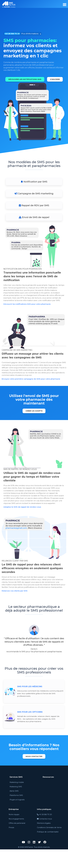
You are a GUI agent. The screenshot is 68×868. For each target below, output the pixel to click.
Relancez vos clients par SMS (16, 609)
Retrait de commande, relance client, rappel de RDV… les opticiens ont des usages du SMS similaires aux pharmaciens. (39, 737)
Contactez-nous (44, 838)
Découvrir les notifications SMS (33, 79)
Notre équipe (14, 833)
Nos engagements (16, 838)
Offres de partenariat (17, 842)
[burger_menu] (65, 5)
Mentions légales (44, 842)
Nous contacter (34, 775)
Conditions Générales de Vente (49, 846)
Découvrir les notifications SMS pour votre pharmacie (29, 315)
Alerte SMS (14, 810)
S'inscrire (35, 86)
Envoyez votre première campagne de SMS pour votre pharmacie (33, 390)
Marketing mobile (17, 801)
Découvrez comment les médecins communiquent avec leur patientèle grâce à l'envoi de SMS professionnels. (37, 712)
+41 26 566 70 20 (44, 833)
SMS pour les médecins (30, 705)
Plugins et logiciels (17, 818)
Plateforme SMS (16, 814)
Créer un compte (34, 422)
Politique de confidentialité (48, 851)
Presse (11, 846)
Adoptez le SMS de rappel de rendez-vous (23, 522)
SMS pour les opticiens (30, 730)
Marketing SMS (16, 805)
